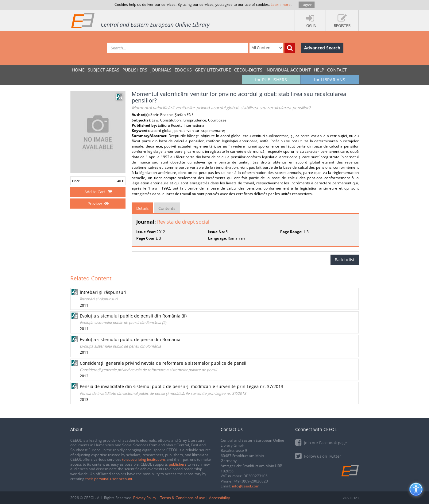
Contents (167, 208)
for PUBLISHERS (271, 80)
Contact (337, 70)
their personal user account (109, 479)
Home (78, 70)
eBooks (183, 70)
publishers (178, 464)
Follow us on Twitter (318, 456)
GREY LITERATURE (213, 70)
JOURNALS (161, 70)
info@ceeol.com (246, 486)
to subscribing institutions (144, 459)
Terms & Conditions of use (183, 498)
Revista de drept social (183, 222)
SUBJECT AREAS (104, 70)
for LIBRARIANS (330, 80)
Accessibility (219, 498)
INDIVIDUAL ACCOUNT (288, 70)
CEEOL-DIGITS (248, 70)
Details (142, 208)
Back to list (345, 260)
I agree (307, 5)
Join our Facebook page (321, 442)
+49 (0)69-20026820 (251, 481)
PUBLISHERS (135, 70)
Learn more (281, 4)
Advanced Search (322, 48)
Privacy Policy (145, 498)
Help (319, 70)
